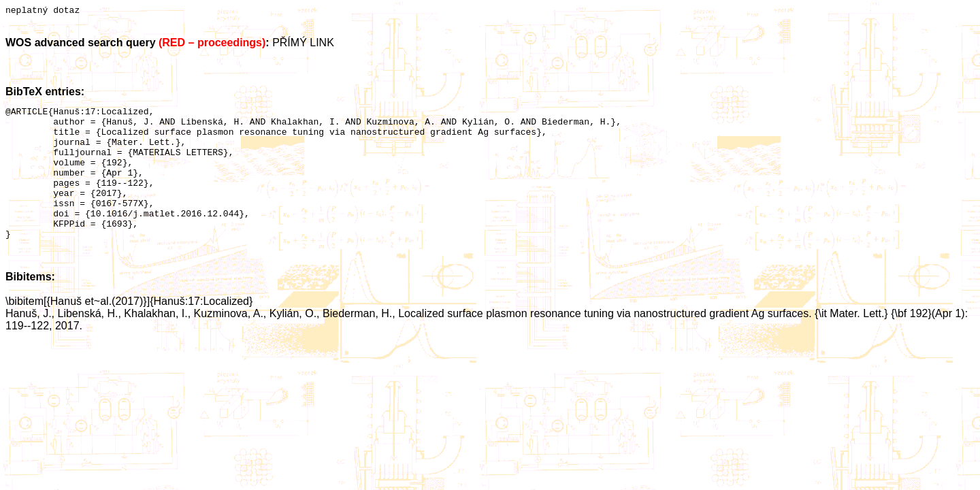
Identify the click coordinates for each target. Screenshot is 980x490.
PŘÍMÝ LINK (303, 45)
